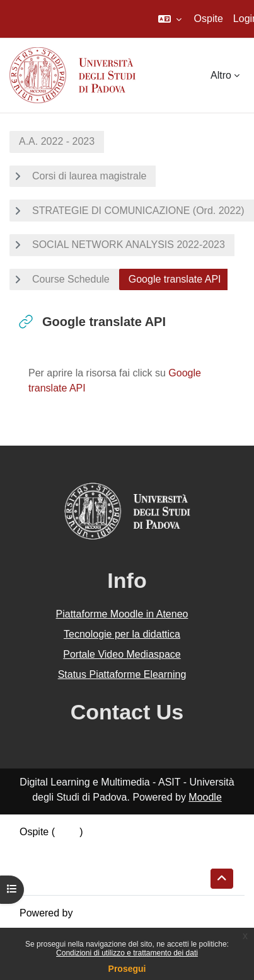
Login (67, 832)
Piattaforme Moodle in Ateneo (122, 614)
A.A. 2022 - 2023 (57, 141)
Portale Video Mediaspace (122, 654)
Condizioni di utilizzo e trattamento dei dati (127, 953)
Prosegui (127, 969)
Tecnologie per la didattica (122, 634)
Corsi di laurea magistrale (89, 176)
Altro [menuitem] (221, 75)
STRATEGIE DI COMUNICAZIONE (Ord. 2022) (138, 211)
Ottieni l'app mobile (62, 877)
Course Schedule (71, 279)
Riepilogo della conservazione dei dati (104, 847)
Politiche (38, 862)
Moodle (205, 797)
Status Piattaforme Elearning (122, 674)
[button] (170, 19)
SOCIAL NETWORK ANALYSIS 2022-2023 (129, 245)
